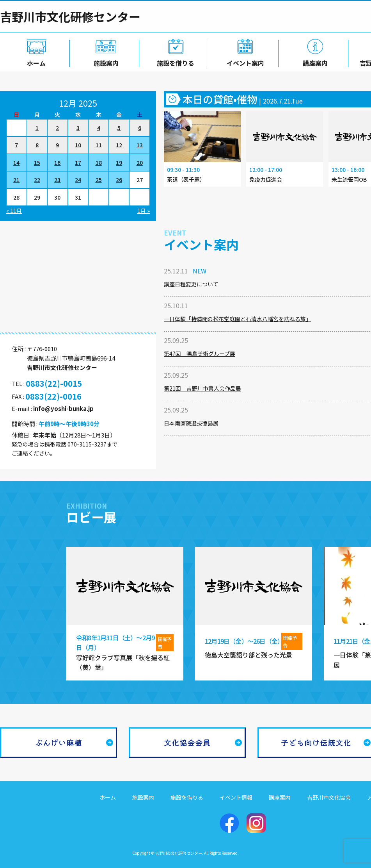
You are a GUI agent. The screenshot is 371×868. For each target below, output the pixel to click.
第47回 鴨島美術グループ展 (200, 354)
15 (37, 163)
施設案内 (105, 61)
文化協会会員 (187, 742)
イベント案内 (244, 61)
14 (16, 163)
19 (119, 163)
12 (119, 145)
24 (78, 180)
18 (99, 163)
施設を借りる (174, 61)
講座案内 (314, 61)
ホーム (35, 61)
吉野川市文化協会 (329, 797)
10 (78, 145)
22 (37, 180)
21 (16, 180)
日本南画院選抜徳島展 (191, 423)
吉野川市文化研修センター (70, 16)
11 (99, 145)
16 (57, 163)
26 (119, 180)
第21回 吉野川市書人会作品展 (202, 388)
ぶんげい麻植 (59, 742)
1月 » (144, 211)
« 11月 (14, 211)
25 (99, 180)
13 (140, 145)
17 (78, 163)
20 (140, 163)
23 (57, 180)
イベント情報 (236, 797)
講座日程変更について (191, 284)
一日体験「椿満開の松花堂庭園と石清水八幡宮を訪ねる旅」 (238, 319)
